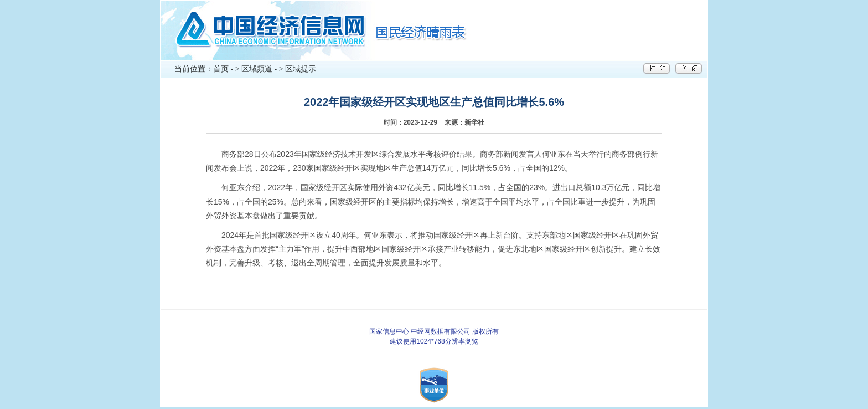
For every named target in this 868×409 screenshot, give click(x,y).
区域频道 (257, 69)
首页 (221, 69)
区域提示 (301, 69)
